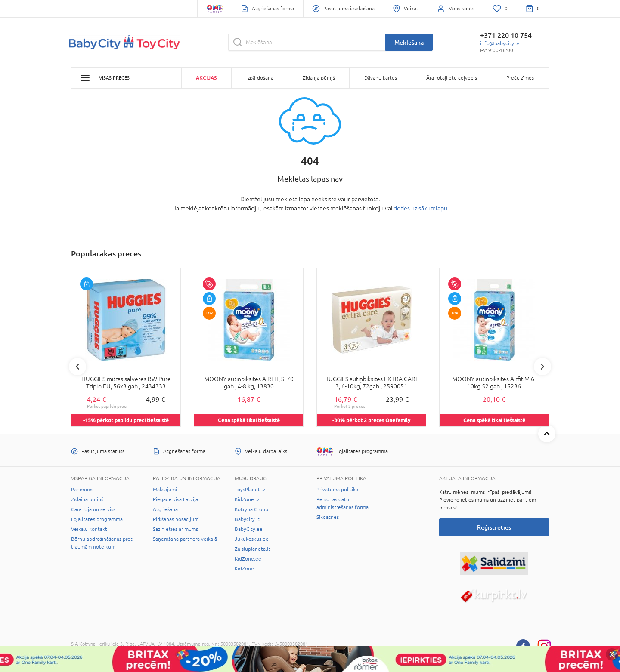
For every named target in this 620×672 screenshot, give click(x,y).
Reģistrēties (494, 527)
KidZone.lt (247, 569)
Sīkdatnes (328, 517)
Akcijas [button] (206, 78)
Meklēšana (409, 42)
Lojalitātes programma (97, 519)
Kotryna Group (251, 509)
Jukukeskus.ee (252, 539)
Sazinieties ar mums (175, 529)
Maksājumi (165, 490)
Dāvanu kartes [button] (381, 78)
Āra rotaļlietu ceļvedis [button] (452, 78)
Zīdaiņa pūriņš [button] (319, 78)
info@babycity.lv (500, 43)
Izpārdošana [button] (260, 78)
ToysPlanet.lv (250, 490)
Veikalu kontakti (90, 529)
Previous (77, 367)
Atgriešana (165, 509)
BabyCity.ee (249, 529)
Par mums (82, 490)
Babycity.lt (247, 519)
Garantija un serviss (93, 509)
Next (542, 367)
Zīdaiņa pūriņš (87, 499)
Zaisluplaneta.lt (253, 549)
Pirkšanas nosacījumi (176, 519)
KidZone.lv (247, 499)
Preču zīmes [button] (520, 78)
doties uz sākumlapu (420, 208)
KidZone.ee (248, 559)
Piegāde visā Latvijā (175, 499)
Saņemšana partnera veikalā (185, 539)
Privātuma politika (337, 490)
